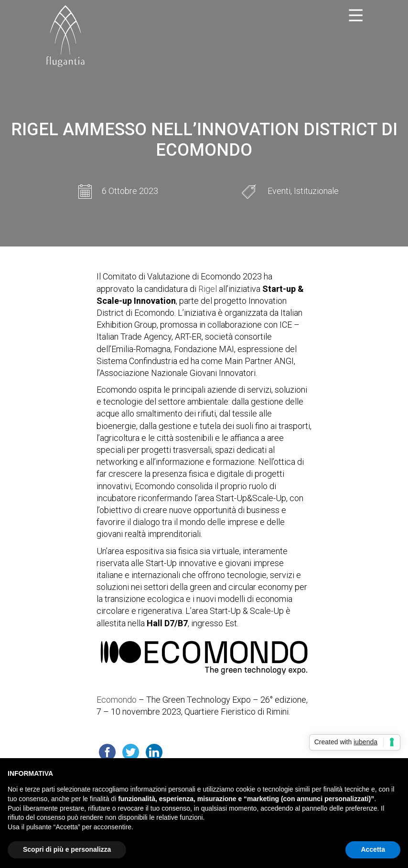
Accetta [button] (373, 849)
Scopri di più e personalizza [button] (67, 849)
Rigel (208, 289)
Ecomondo (117, 700)
